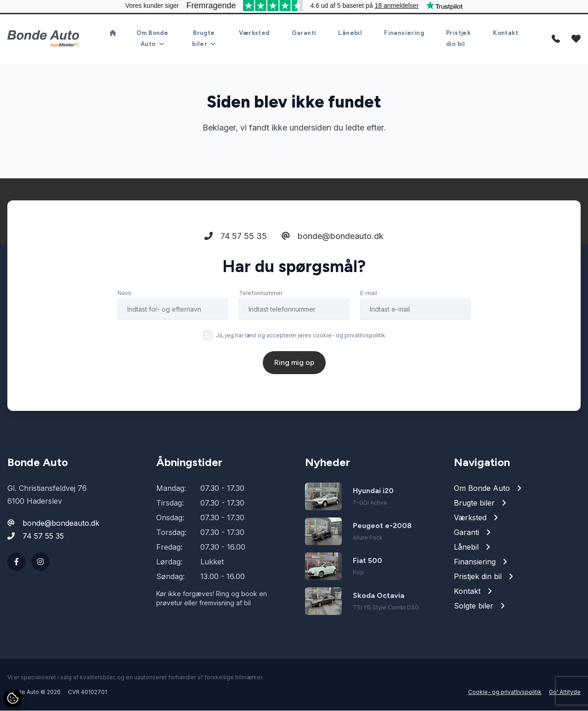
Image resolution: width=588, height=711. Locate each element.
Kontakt (506, 33)
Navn (124, 293)
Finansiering (404, 33)
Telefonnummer (261, 293)
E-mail (369, 293)
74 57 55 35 (236, 236)
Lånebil (350, 33)
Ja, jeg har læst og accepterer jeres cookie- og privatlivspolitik (301, 336)
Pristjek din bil (458, 39)
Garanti (304, 33)
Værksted (254, 33)
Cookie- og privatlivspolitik (505, 692)
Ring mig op (294, 363)
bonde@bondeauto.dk (333, 236)
